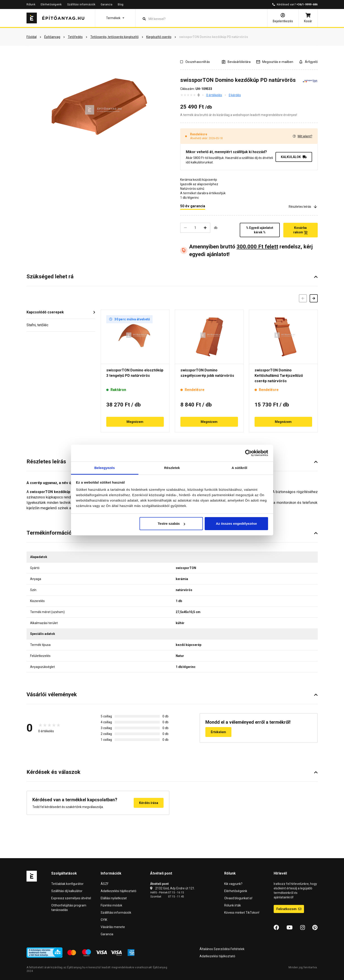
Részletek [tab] (172, 468)
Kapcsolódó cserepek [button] (45, 312)
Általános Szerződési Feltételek (222, 949)
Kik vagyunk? (233, 884)
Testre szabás (171, 523)
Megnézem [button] (135, 422)
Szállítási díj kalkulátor (67, 891)
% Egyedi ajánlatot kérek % (260, 230)
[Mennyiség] (195, 228)
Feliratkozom (289, 909)
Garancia (107, 4)
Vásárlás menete (113, 927)
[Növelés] (205, 228)
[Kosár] (308, 18)
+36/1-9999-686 (307, 4)
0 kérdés (235, 95)
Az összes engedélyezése (236, 523)
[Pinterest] (315, 928)
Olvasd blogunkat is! (238, 898)
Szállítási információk (81, 4)
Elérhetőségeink (51, 4)
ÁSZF (105, 884)
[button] (115, 18)
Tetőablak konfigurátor (67, 884)
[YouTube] (290, 928)
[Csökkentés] (185, 228)
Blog (121, 4)
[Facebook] (276, 928)
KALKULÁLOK (294, 157)
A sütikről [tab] (240, 468)
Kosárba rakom (301, 230)
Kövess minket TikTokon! (242, 913)
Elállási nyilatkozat (114, 898)
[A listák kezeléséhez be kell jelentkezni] (236, 62)
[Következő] (314, 298)
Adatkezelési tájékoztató (119, 891)
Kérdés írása (149, 803)
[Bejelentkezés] (283, 18)
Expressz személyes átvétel (71, 898)
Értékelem (218, 732)
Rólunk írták (233, 905)
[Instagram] (303, 928)
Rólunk (31, 4)
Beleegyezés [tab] (105, 468)
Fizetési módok (111, 905)
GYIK (104, 920)
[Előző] (303, 298)
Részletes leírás (303, 206)
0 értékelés (214, 95)
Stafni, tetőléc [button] (37, 325)
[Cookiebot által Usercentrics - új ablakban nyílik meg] (248, 453)
